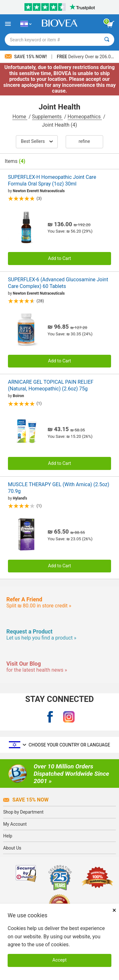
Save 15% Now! (26, 57)
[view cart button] (110, 24)
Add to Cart (60, 259)
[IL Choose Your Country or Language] (26, 24)
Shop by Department (23, 812)
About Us (12, 848)
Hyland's (20, 498)
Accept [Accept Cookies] (60, 960)
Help (8, 836)
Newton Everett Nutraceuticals (39, 191)
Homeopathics (85, 117)
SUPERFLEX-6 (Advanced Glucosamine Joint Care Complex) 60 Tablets (58, 283)
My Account (15, 824)
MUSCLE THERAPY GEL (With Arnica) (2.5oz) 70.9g (59, 488)
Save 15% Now (26, 800)
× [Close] (114, 910)
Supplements (47, 117)
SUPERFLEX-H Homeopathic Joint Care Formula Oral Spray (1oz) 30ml (52, 180)
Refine (84, 141)
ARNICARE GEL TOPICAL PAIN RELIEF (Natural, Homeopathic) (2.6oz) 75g (51, 385)
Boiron (18, 396)
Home (20, 117)
